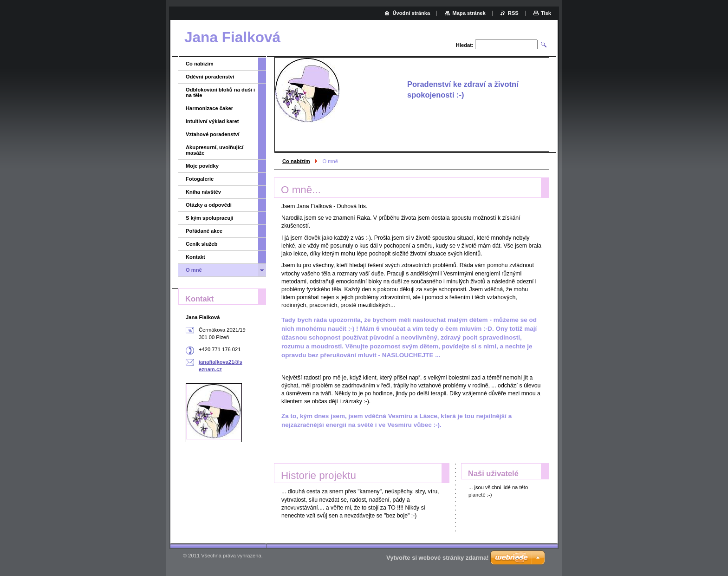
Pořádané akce (204, 231)
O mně (194, 270)
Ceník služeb (201, 244)
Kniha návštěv (203, 192)
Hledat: (465, 45)
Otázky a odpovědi (209, 205)
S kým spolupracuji (210, 218)
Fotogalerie (200, 179)
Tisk (546, 13)
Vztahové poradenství (213, 134)
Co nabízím (296, 161)
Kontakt (195, 257)
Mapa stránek (469, 13)
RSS (513, 13)
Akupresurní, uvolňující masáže (214, 150)
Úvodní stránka (411, 13)
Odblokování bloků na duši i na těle (220, 92)
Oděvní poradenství (210, 77)
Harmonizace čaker (209, 108)
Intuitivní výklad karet (212, 121)
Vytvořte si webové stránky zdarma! (438, 558)
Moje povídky (202, 166)
